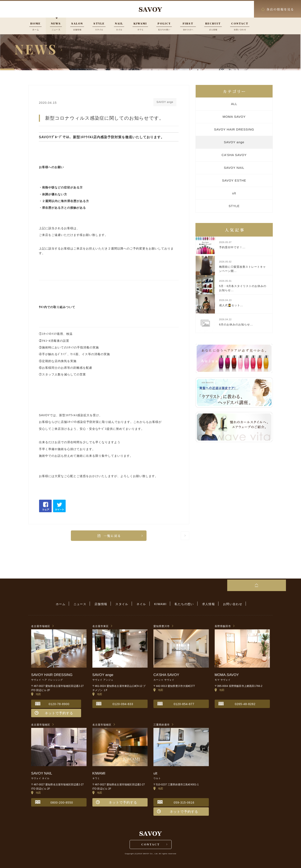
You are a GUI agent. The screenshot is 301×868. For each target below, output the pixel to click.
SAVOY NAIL (234, 168)
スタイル (123, 604)
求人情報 (205, 604)
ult (234, 193)
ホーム (65, 604)
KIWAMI (159, 604)
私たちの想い (182, 604)
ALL (234, 104)
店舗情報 (103, 604)
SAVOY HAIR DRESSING (234, 129)
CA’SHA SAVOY (234, 155)
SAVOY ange (234, 142)
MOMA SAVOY (234, 117)
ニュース (84, 604)
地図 (36, 694)
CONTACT (151, 844)
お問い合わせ (228, 604)
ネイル (141, 604)
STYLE (234, 206)
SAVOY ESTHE (234, 180)
